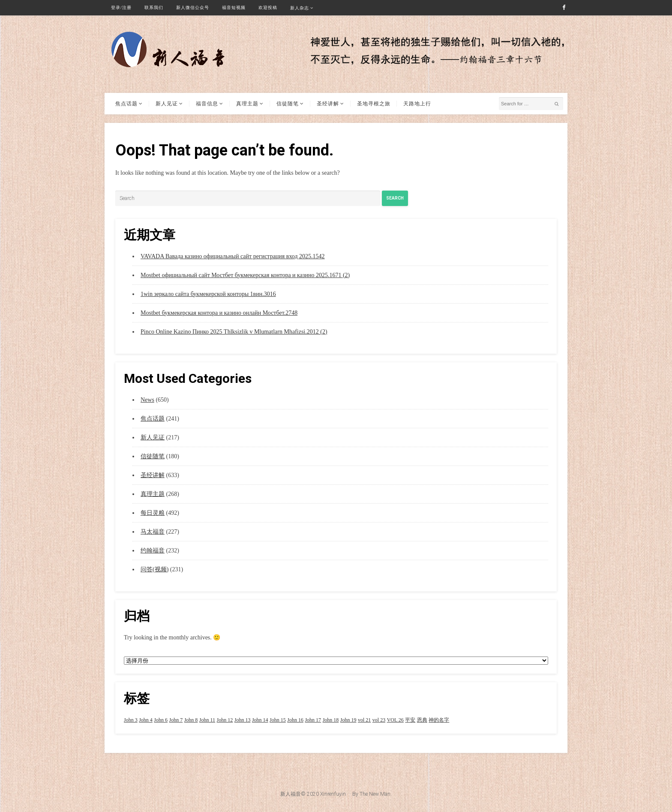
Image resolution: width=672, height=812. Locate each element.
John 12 (225, 720)
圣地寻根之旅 (374, 104)
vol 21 (364, 720)
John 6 (161, 720)
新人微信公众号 (193, 7)
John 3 (131, 720)
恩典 (422, 720)
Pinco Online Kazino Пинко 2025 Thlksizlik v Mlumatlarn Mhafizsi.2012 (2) (234, 332)
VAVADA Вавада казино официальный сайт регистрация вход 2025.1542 (233, 256)
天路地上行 (417, 104)
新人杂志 (300, 8)
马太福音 (153, 532)
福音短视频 (234, 7)
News (147, 400)
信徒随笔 (288, 104)
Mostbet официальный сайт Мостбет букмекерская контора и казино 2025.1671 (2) (245, 275)
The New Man (375, 794)
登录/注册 (121, 7)
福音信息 (207, 104)
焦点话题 (126, 104)
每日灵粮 (153, 513)
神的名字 (439, 720)
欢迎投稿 (268, 7)
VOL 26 (395, 720)
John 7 (176, 720)
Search (395, 198)
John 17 (313, 720)
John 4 (146, 720)
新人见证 (167, 104)
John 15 (278, 720)
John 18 (331, 720)
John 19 (348, 720)
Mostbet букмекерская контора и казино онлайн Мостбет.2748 (219, 313)
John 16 (295, 720)
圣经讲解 (328, 104)
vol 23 (379, 720)
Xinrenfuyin (333, 794)
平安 (410, 720)
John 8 (191, 720)
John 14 (260, 720)
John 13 (243, 720)
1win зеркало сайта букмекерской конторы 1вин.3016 (208, 294)
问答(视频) (154, 569)
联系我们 (154, 7)
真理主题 (247, 104)
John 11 (207, 720)
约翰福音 (153, 551)
